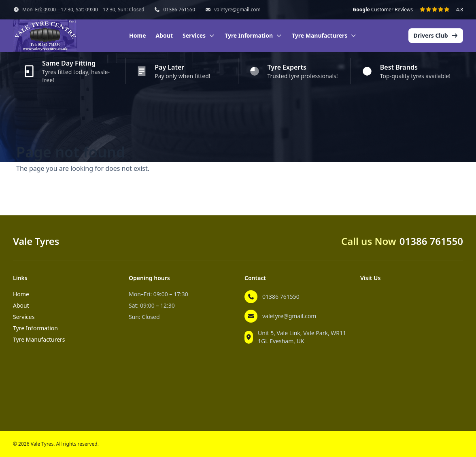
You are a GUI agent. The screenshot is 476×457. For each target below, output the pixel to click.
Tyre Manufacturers (39, 339)
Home (137, 35)
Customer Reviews (383, 10)
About (164, 35)
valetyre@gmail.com (237, 10)
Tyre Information (35, 328)
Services (24, 317)
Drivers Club (436, 35)
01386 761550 (180, 10)
